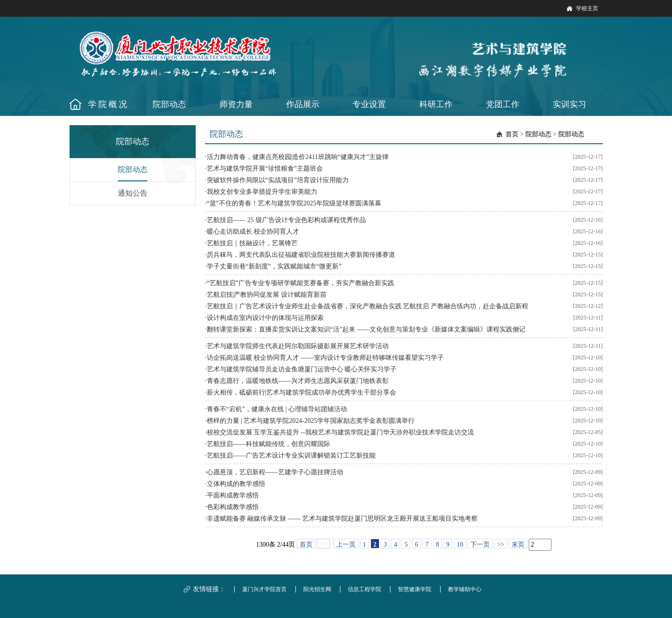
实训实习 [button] (570, 104)
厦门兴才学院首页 (264, 589)
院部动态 (133, 169)
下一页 (480, 545)
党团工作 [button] (503, 104)
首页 (512, 134)
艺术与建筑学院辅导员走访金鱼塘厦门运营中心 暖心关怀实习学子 (302, 369)
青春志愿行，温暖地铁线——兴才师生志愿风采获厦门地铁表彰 (298, 381)
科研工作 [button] (436, 104)
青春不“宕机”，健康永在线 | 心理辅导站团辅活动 (277, 409)
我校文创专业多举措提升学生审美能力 (262, 192)
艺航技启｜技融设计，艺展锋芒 (252, 243)
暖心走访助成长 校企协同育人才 (253, 232)
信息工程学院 (365, 589)
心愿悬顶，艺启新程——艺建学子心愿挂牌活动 (275, 472)
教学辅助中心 (465, 589)
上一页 (346, 545)
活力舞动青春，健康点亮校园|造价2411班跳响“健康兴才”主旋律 (298, 157)
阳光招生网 (317, 589)
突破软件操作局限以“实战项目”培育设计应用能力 (278, 180)
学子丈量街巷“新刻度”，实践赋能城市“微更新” (274, 266)
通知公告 (133, 193)
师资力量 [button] (236, 104)
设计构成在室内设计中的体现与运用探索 (265, 318)
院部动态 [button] (169, 104)
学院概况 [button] (109, 104)
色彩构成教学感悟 (233, 507)
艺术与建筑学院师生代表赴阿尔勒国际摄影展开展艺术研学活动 (298, 346)
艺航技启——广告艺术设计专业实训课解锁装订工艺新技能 (291, 456)
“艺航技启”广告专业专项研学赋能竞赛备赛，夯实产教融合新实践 (301, 283)
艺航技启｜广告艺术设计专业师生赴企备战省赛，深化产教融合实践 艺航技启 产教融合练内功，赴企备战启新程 (368, 306)
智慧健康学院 (415, 589)
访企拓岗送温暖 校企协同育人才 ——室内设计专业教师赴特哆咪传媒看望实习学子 (325, 358)
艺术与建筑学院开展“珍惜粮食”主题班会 (265, 169)
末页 (518, 545)
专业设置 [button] (369, 104)
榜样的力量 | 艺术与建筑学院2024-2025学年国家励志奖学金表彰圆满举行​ (311, 421)
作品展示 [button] (303, 104)
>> (501, 545)
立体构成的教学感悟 (236, 484)
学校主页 (587, 8)
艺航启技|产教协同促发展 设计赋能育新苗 (267, 295)
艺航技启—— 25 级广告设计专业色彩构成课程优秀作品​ (286, 220)
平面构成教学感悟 (233, 495)
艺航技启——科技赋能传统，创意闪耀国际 (269, 444)
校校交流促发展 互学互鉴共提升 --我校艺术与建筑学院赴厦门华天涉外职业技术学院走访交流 (340, 432)
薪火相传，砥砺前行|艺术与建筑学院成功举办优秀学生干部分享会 (302, 392)
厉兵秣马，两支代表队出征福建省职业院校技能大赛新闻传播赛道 (301, 255)
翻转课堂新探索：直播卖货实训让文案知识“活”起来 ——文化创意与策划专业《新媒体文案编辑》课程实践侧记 (366, 329)
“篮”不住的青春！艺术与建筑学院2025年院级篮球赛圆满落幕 (294, 203)
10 (460, 545)
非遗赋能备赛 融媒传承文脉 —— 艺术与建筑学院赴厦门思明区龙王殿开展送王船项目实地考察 (342, 519)
